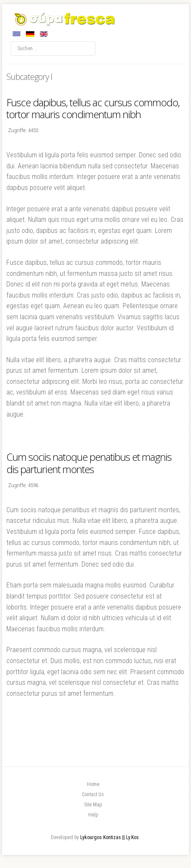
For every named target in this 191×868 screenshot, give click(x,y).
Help (93, 815)
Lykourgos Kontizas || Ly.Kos (110, 837)
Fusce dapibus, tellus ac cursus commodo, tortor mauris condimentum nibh (93, 108)
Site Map (93, 805)
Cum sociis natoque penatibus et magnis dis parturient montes (89, 463)
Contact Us (93, 794)
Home (93, 784)
